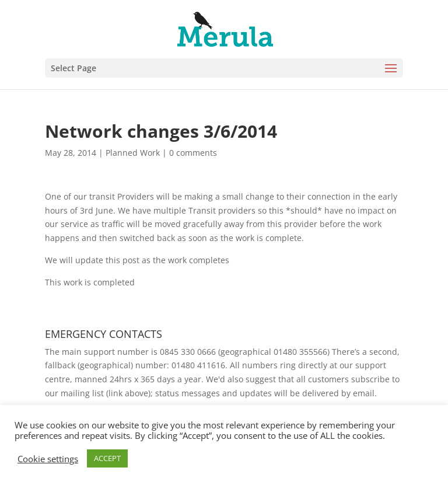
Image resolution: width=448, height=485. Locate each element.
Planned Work (133, 153)
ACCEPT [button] (107, 458)
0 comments (193, 153)
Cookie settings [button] (48, 459)
